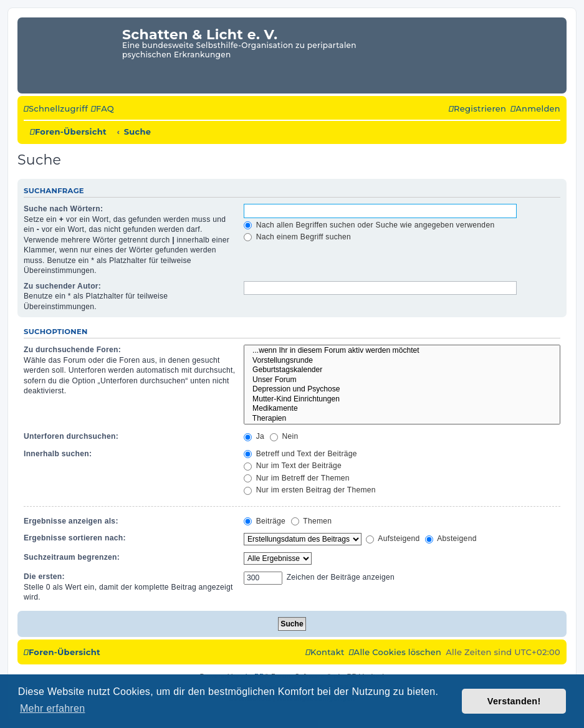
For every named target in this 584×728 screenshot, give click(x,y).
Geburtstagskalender (402, 370)
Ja (254, 436)
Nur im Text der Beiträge (293, 466)
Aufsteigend (393, 539)
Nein (284, 436)
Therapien (402, 419)
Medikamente (402, 409)
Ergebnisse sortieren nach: (75, 538)
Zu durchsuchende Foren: (72, 350)
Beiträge (265, 521)
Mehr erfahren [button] (52, 708)
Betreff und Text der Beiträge (300, 454)
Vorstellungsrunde (402, 361)
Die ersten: (44, 577)
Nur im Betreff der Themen (297, 478)
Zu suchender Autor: (62, 286)
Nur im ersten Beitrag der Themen (310, 490)
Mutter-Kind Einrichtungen (402, 400)
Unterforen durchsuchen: (71, 436)
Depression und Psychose (402, 390)
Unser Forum (402, 380)
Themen (312, 521)
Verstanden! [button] (514, 701)
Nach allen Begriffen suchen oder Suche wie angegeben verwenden (369, 225)
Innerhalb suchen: (58, 454)
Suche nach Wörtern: (63, 209)
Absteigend (451, 539)
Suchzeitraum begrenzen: (72, 557)
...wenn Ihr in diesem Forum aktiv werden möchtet (402, 351)
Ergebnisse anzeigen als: (71, 521)
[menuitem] (103, 109)
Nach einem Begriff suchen (297, 237)
